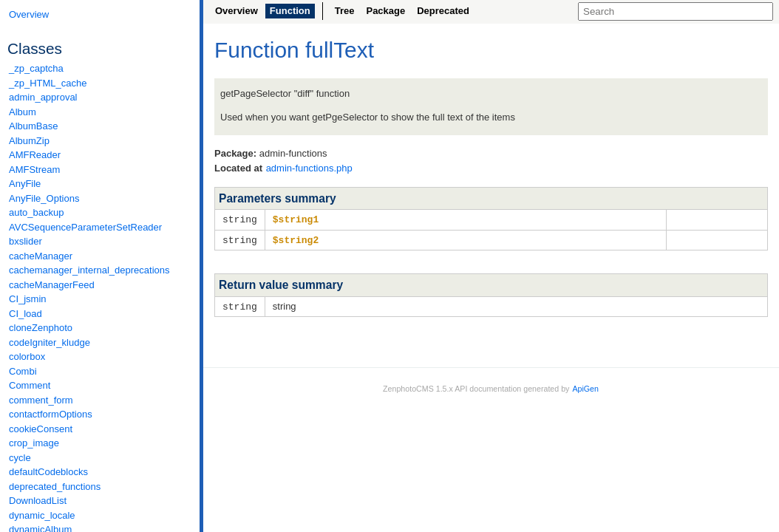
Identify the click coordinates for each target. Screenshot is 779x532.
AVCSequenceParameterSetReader (85, 227)
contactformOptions (51, 414)
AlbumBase (33, 126)
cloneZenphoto (41, 328)
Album (23, 112)
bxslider (25, 241)
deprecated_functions (55, 487)
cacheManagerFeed (52, 285)
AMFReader (35, 155)
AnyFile (25, 184)
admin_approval (43, 97)
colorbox (27, 357)
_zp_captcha (36, 68)
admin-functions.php (309, 168)
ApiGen (585, 386)
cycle (20, 458)
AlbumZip (29, 141)
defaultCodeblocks (48, 472)
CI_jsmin (28, 299)
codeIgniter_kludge (50, 342)
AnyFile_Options (44, 198)
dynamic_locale (42, 515)
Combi (23, 371)
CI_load (25, 314)
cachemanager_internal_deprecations (89, 270)
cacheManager (41, 256)
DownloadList (38, 501)
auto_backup (36, 212)
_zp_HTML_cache (48, 83)
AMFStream (34, 170)
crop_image (34, 443)
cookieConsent (41, 429)
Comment (30, 385)
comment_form (41, 400)
